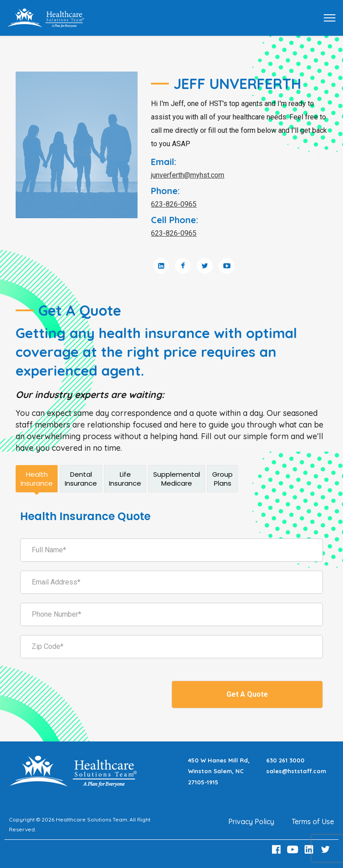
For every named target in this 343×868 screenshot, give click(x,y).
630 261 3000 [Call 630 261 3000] (285, 760)
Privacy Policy (251, 821)
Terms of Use (313, 821)
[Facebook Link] (277, 849)
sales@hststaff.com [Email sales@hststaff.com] (296, 771)
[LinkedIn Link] (310, 849)
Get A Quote (247, 694)
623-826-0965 (174, 204)
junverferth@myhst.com (188, 175)
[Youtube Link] (294, 849)
